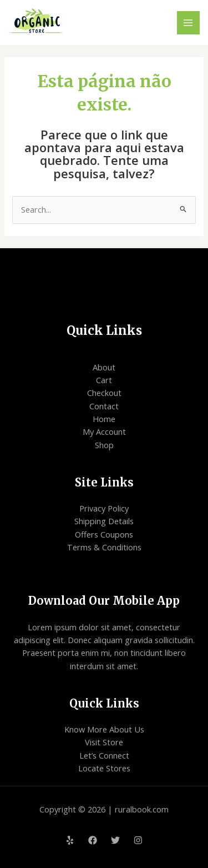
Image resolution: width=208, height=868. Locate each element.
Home (104, 419)
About (104, 367)
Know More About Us (104, 729)
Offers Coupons (104, 534)
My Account (104, 432)
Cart (104, 380)
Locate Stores (104, 768)
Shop (104, 445)
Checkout (104, 393)
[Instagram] (138, 840)
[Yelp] (70, 840)
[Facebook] (93, 840)
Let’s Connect (104, 755)
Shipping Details (104, 521)
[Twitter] (115, 840)
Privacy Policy (104, 508)
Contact (104, 406)
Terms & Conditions (104, 547)
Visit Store (104, 742)
